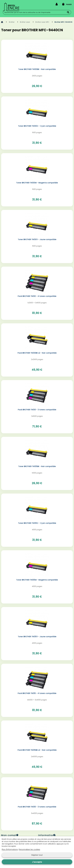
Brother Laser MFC (42, 22)
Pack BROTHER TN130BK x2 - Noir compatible (37, 353)
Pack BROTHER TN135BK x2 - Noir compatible (37, 750)
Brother (12, 22)
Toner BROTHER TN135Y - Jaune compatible (37, 637)
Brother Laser (25, 22)
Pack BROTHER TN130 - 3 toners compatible (37, 410)
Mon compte (10, 835)
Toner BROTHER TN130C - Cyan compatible (37, 126)
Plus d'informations (10, 849)
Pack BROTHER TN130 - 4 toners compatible (37, 296)
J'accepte (37, 862)
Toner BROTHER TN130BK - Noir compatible (37, 69)
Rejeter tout (37, 855)
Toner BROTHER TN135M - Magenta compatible (37, 580)
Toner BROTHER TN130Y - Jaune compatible (37, 239)
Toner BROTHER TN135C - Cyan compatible (37, 523)
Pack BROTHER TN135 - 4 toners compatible (37, 693)
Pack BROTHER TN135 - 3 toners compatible (37, 807)
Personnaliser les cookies (29, 849)
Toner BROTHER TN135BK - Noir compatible (37, 466)
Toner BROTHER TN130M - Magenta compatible (37, 183)
